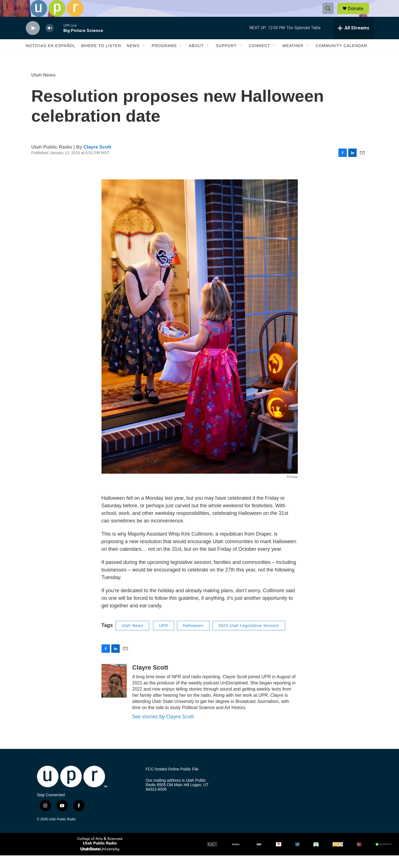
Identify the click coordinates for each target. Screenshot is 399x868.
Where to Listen (101, 58)
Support (226, 58)
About (196, 58)
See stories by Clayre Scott (163, 729)
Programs (164, 58)
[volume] (50, 41)
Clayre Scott (97, 160)
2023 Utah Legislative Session (249, 638)
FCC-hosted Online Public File (172, 782)
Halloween (193, 638)
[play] (33, 41)
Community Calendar (341, 58)
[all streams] (353, 41)
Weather (293, 58)
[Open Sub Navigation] (144, 58)
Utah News (44, 88)
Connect (259, 58)
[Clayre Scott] (114, 693)
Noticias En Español (51, 58)
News (133, 58)
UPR (164, 638)
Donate (359, 15)
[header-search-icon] (331, 15)
